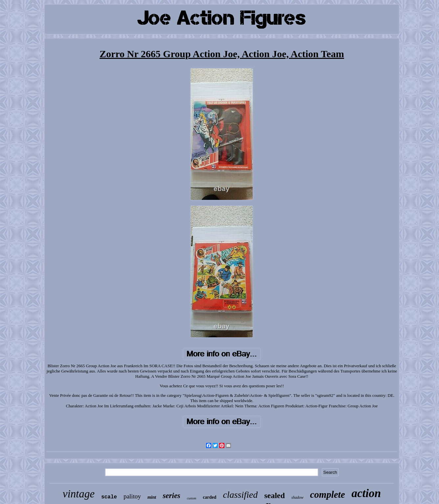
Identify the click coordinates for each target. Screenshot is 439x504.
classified (240, 495)
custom (192, 498)
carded (209, 497)
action (366, 493)
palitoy (132, 496)
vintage (79, 494)
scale (109, 497)
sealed (275, 495)
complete (328, 494)
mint (152, 497)
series (172, 496)
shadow (298, 497)
